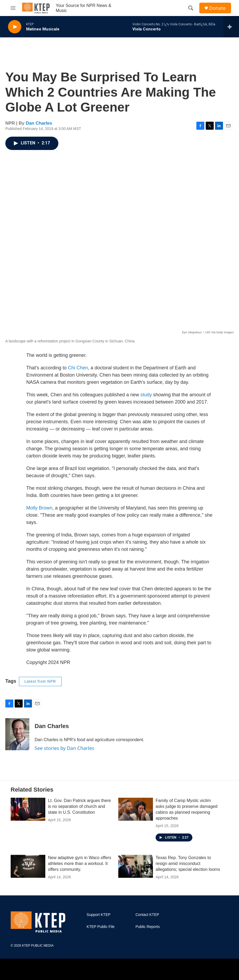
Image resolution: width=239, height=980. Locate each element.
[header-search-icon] (191, 8)
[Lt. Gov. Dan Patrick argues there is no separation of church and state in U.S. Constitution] (28, 809)
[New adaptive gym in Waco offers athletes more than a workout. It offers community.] (28, 866)
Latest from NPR (40, 681)
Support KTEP (99, 915)
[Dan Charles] (17, 734)
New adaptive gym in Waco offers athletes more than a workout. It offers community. (80, 864)
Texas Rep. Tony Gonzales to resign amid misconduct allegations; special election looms (188, 864)
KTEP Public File (101, 927)
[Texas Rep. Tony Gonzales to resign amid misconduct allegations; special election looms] (136, 866)
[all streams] (231, 27)
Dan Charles (39, 123)
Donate (217, 8)
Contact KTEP (147, 915)
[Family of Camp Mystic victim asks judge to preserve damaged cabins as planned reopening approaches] (136, 809)
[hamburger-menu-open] (13, 8)
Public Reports (147, 927)
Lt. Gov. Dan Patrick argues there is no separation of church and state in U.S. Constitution (79, 806)
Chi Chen (78, 368)
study (146, 395)
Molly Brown (39, 508)
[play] (15, 27)
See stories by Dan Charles (64, 748)
